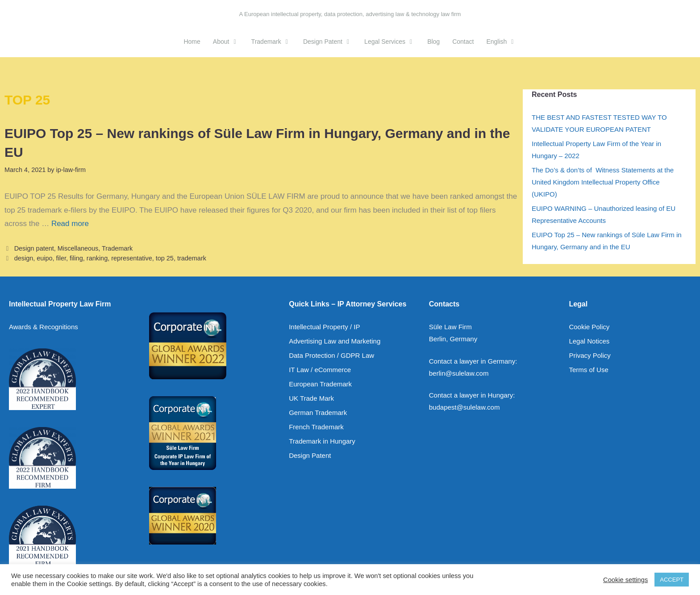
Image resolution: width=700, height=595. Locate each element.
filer (61, 258)
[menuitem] (501, 42)
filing (76, 258)
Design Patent (331, 42)
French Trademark (316, 427)
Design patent (34, 248)
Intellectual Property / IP (324, 327)
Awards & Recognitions (44, 327)
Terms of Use (588, 370)
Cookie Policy (589, 327)
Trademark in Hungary (322, 441)
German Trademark (318, 413)
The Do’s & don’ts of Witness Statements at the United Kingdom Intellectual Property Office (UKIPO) (603, 182)
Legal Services (393, 42)
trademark (192, 258)
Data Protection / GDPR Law (331, 355)
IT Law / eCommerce (320, 370)
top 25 (165, 258)
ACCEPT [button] (672, 580)
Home (192, 42)
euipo (44, 258)
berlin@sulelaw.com (459, 373)
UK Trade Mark (311, 398)
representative (132, 258)
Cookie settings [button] (625, 580)
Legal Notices (589, 341)
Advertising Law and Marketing (335, 341)
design (24, 258)
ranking (97, 258)
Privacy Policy (590, 355)
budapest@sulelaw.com (465, 407)
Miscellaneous (78, 248)
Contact (463, 42)
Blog (433, 42)
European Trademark (320, 384)
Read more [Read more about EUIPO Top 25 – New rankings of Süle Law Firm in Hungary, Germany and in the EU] (70, 224)
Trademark (274, 42)
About (229, 42)
